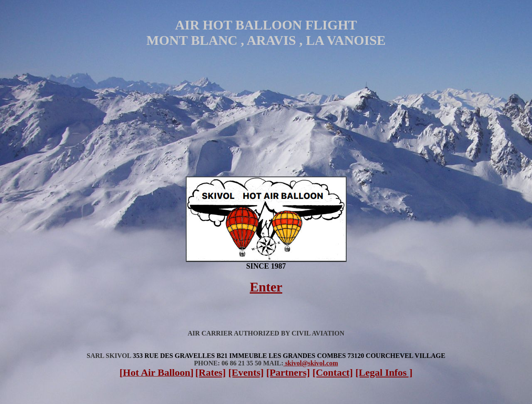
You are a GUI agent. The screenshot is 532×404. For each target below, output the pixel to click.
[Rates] (211, 372)
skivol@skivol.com (311, 363)
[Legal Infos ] (384, 372)
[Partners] (288, 372)
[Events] (246, 372)
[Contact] (333, 372)
